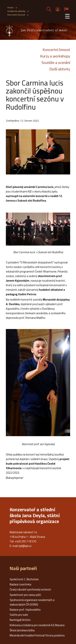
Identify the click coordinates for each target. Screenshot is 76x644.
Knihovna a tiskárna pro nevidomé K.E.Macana (37, 625)
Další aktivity (60, 69)
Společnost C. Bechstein (24, 579)
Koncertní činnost (56, 50)
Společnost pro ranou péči (25, 595)
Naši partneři (23, 568)
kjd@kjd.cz (25, 546)
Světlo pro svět (19, 615)
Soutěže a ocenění (56, 63)
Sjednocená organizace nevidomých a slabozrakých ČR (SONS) (32, 602)
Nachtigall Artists (20, 620)
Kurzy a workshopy (55, 56)
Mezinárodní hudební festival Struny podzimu (37, 635)
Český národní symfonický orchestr (30, 589)
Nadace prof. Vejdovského (25, 610)
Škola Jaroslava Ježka (22, 630)
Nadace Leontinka (20, 584)
